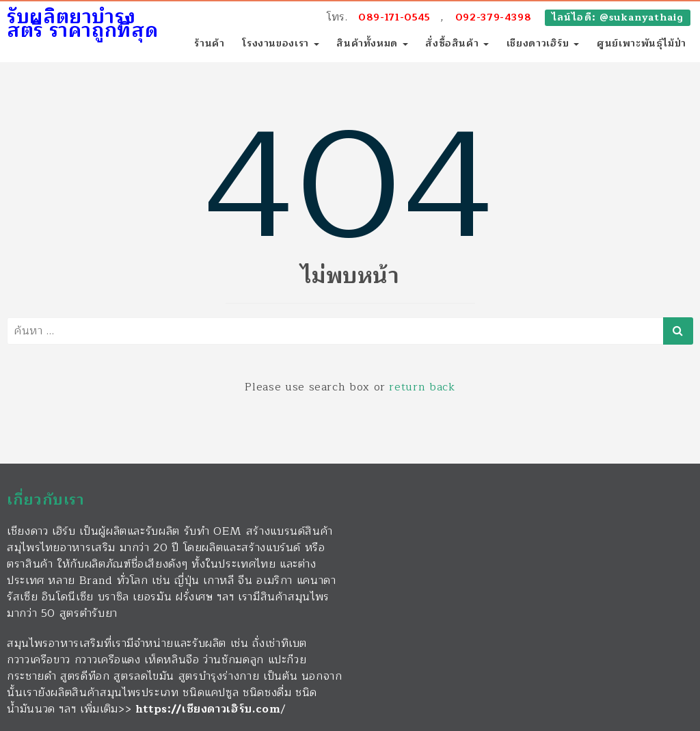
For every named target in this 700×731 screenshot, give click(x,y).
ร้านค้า (209, 43)
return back (422, 387)
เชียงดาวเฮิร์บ (543, 43)
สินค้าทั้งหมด (372, 43)
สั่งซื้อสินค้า (457, 43)
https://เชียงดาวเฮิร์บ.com (208, 709)
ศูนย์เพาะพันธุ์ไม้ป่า (642, 43)
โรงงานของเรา (280, 43)
